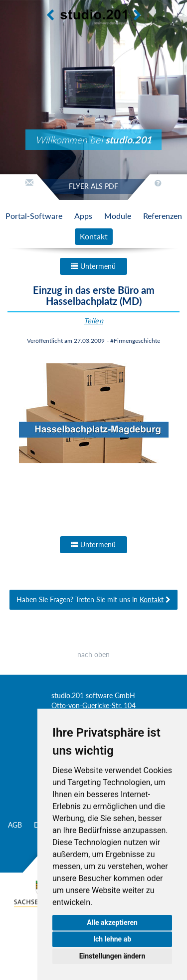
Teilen (93, 321)
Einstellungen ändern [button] (112, 956)
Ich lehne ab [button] (112, 939)
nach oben (93, 654)
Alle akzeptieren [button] (112, 923)
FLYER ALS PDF (93, 186)
